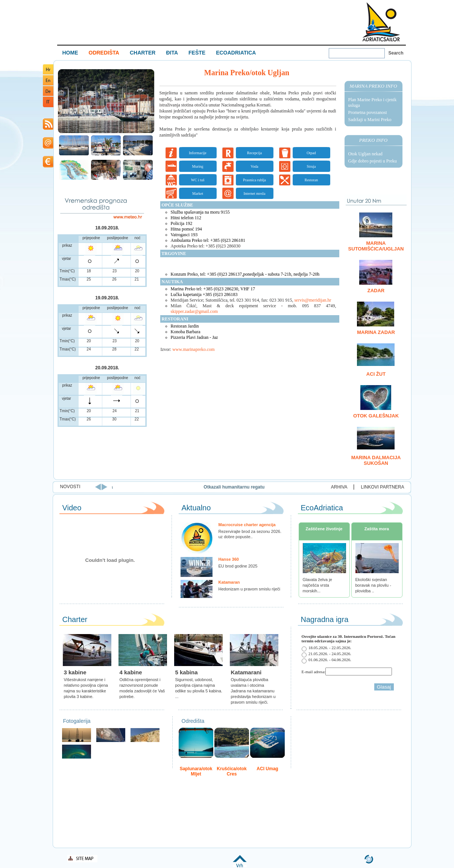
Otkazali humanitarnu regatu (281, 487)
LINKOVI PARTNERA (383, 487)
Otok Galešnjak (376, 416)
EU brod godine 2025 (238, 566)
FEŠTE (197, 53)
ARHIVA (339, 487)
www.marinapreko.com (194, 349)
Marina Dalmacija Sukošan (376, 460)
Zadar (376, 291)
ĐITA (172, 53)
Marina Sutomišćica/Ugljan (376, 246)
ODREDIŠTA (104, 53)
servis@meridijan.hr (313, 300)
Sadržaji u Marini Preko (370, 120)
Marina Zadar (376, 332)
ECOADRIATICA (236, 53)
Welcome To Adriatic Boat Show (381, 22)
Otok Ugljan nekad (365, 154)
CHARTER (143, 53)
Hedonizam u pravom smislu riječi (249, 589)
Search (396, 53)
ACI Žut (376, 374)
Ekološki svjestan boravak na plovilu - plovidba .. (373, 585)
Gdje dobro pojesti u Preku (373, 161)
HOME (70, 53)
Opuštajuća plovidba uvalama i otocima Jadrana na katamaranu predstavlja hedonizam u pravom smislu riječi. (253, 691)
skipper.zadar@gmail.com (194, 311)
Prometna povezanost (368, 112)
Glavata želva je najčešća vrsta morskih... (317, 585)
